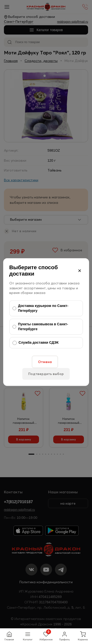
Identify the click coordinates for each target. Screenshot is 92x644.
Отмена (45, 362)
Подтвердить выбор (46, 374)
